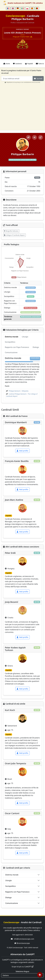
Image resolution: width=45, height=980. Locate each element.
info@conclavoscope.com (24, 939)
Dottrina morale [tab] (12, 337)
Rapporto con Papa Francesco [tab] (17, 347)
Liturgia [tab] (25, 337)
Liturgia (8, 880)
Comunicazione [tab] (11, 352)
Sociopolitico (11, 886)
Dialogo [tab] (36, 347)
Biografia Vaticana (11, 231)
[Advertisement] (22, 106)
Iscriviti (38, 79)
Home (7, 64)
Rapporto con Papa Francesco (17, 892)
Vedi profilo (22, 451)
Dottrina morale (12, 875)
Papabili (29, 64)
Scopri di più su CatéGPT (22, 967)
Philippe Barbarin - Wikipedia (19, 391)
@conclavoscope (22, 943)
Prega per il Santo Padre (23, 37)
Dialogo (8, 897)
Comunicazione (12, 903)
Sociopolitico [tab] (10, 342)
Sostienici (17, 64)
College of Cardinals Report (14, 235)
